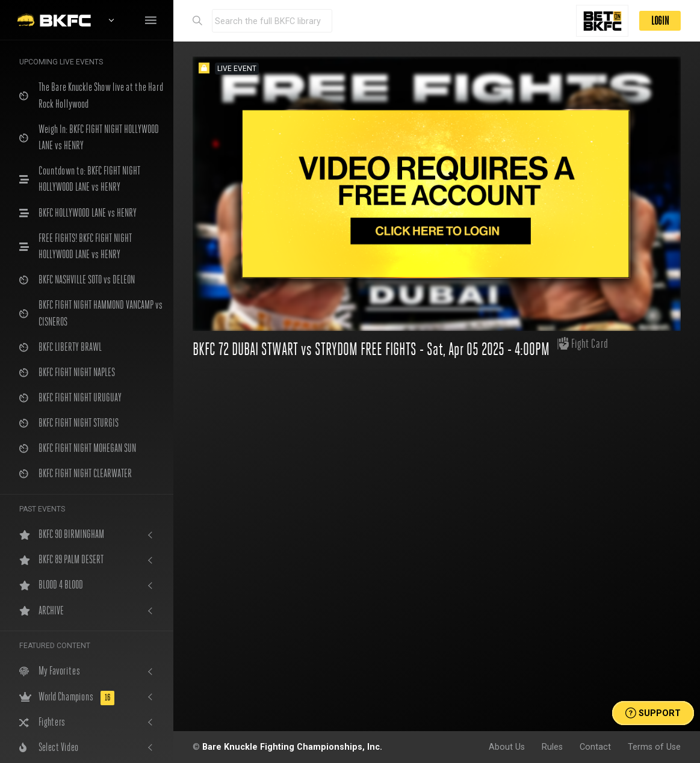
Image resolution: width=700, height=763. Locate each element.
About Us (507, 747)
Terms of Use (654, 747)
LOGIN (660, 21)
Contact (595, 747)
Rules (552, 747)
